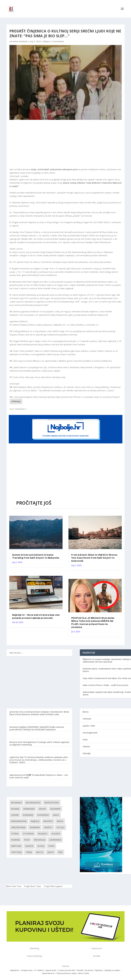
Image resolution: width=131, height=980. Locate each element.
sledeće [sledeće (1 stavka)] (29, 846)
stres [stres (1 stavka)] (51, 846)
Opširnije (16, 401)
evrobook (23, 41)
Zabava (46, 41)
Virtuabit (80, 970)
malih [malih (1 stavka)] (56, 815)
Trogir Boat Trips (32, 886)
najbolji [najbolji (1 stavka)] (35, 821)
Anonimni (14, 727)
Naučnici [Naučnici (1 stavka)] (48, 821)
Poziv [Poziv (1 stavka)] (27, 840)
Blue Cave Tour (14, 886)
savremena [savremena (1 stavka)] (55, 840)
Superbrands (51, 970)
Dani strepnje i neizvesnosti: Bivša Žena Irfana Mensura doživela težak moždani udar (39, 713)
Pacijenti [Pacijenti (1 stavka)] (43, 834)
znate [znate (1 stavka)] (51, 852)
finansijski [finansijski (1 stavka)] (29, 809)
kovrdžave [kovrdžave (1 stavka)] (43, 815)
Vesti (85, 740)
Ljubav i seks (89, 726)
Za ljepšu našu (27, 970)
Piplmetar (98, 970)
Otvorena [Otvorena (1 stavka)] (28, 834)
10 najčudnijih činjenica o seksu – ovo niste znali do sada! (39, 776)
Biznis (86, 712)
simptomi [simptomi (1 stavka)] (16, 846)
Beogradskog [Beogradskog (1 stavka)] (33, 803)
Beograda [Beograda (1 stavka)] (16, 803)
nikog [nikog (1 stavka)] (60, 821)
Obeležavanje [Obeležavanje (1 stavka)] (18, 827)
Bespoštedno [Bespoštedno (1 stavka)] (52, 803)
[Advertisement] (59, 144)
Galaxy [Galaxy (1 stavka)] (42, 809)
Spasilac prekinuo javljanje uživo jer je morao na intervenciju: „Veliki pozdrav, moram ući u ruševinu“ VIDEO (39, 760)
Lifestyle (87, 719)
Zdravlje (87, 753)
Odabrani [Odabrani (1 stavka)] (35, 827)
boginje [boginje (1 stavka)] (15, 809)
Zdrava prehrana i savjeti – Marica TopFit (73, 973)
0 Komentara (58, 41)
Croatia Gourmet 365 (66, 970)
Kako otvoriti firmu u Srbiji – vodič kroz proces (105, 685)
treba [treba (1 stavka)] (29, 852)
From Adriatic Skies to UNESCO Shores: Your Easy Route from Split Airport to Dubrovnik (95, 558)
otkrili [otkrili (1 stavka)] (15, 834)
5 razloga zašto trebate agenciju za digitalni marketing (39, 743)
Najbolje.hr (15, 970)
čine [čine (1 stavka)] (60, 852)
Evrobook (89, 970)
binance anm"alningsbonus (23, 742)
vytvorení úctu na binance (22, 712)
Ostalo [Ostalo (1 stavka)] (60, 827)
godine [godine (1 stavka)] (15, 815)
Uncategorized (90, 733)
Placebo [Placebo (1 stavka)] (56, 834)
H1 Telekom (39, 970)
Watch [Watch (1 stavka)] (40, 852)
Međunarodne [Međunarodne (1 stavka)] (19, 821)
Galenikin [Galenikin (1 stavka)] (55, 809)
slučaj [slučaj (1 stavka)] (41, 846)
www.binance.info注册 (20, 775)
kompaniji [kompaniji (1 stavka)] (28, 815)
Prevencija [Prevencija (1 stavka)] (40, 840)
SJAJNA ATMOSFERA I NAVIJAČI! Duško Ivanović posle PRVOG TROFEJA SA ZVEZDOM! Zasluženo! (37, 728)
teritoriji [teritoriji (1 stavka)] (16, 852)
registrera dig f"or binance (23, 757)
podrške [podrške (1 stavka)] (16, 840)
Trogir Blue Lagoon (53, 886)
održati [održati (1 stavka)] (48, 827)
